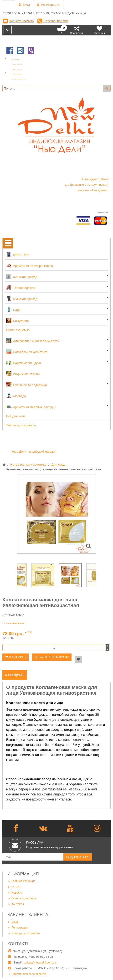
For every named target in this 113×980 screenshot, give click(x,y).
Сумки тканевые (18, 330)
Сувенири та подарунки (26, 385)
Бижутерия (17, 321)
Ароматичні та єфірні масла (30, 265)
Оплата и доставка (22, 898)
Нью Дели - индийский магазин (34, 452)
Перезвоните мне (56, 21)
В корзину (18, 657)
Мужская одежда (22, 299)
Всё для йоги (15, 416)
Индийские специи (23, 374)
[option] (56, 514)
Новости (15, 893)
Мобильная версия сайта (29, 974)
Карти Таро (18, 254)
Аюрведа (16, 396)
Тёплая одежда (21, 287)
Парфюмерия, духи (24, 363)
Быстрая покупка (54, 657)
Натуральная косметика (27, 352)
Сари (13, 310)
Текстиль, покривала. (21, 425)
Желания (99, 30)
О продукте (15, 675)
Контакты (16, 904)
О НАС (14, 887)
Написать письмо (21, 21)
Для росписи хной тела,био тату (33, 341)
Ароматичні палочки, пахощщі (31, 407)
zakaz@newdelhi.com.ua (40, 963)
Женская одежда (22, 276)
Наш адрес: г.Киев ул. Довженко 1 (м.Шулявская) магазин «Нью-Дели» (87, 185)
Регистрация (18, 928)
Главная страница (21, 881)
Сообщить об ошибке (24, 933)
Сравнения (77, 30)
